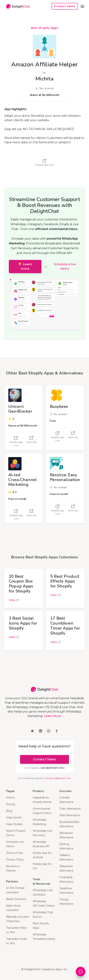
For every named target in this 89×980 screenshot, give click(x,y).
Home (10, 798)
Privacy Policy (15, 860)
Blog (9, 811)
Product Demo (65, 6)
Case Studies (14, 824)
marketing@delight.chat (58, 778)
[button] (82, 6)
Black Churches (16, 899)
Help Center (14, 817)
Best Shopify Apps (44, 28)
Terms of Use (15, 853)
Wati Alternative (70, 815)
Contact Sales (44, 759)
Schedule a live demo (65, 266)
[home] (17, 6)
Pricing (11, 804)
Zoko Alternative (70, 809)
